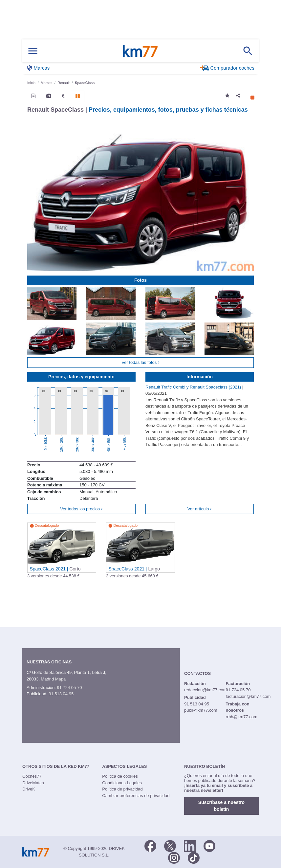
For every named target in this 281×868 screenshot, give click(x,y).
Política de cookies (120, 776)
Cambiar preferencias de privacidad (136, 796)
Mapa (61, 679)
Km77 (140, 51)
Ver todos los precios (81, 509)
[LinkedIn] (190, 845)
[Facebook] (150, 845)
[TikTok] (194, 857)
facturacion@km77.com (248, 696)
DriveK (29, 789)
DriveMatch (33, 783)
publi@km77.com (201, 710)
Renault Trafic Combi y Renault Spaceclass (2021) (194, 387)
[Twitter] (170, 845)
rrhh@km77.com (241, 717)
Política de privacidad (122, 789)
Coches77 (32, 776)
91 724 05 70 (69, 688)
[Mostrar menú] (33, 51)
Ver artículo (200, 509)
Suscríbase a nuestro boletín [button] (221, 806)
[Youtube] (209, 845)
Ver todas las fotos (140, 362)
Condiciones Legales (122, 783)
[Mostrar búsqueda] (248, 51)
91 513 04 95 (61, 694)
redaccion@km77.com (205, 690)
